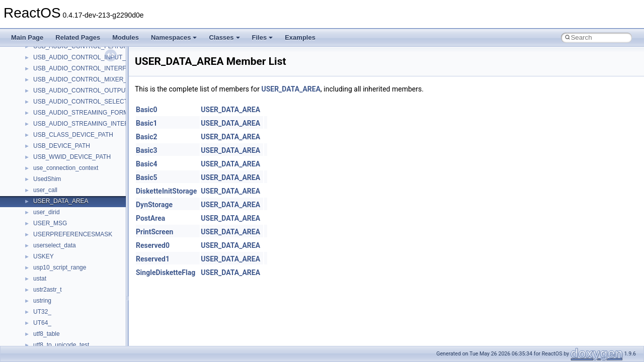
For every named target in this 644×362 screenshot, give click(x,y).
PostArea (150, 218)
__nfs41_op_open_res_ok (68, 80)
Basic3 (147, 150)
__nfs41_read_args (59, 168)
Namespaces (174, 37)
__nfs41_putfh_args (60, 135)
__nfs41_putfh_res (58, 146)
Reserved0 (153, 245)
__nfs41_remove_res (62, 290)
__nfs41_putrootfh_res (63, 157)
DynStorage (154, 205)
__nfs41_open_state (61, 91)
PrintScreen (154, 232)
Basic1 (147, 123)
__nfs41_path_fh (56, 124)
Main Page (27, 37)
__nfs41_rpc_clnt (56, 345)
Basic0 (147, 110)
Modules (126, 37)
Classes (224, 37)
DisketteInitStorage (166, 191)
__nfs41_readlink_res (62, 257)
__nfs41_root (51, 334)
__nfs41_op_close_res (64, 47)
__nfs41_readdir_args (63, 202)
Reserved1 (153, 259)
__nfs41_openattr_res (63, 113)
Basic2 (147, 137)
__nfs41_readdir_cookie (65, 213)
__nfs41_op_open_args (65, 58)
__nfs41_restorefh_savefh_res (74, 323)
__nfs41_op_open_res (63, 69)
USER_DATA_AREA (291, 89)
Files (263, 37)
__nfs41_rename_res (62, 312)
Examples (300, 37)
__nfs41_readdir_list (60, 235)
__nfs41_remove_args (63, 279)
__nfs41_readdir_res (61, 246)
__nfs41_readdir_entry (63, 224)
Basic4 (147, 164)
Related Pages (78, 37)
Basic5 (147, 177)
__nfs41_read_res (58, 179)
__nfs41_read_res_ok (62, 191)
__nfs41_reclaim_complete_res (75, 268)
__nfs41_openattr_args (64, 102)
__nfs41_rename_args (63, 301)
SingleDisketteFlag (166, 273)
